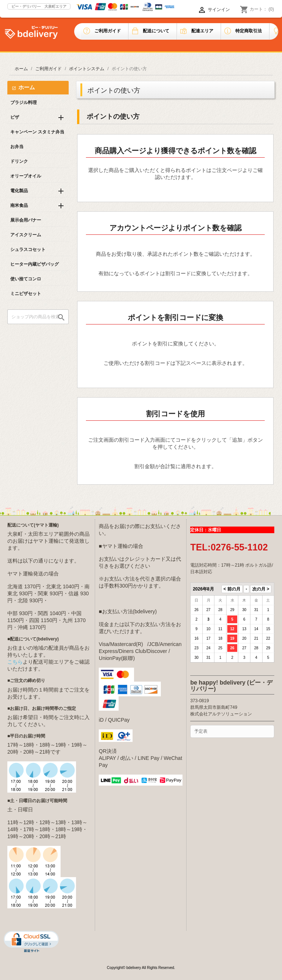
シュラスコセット (28, 250)
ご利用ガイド (108, 31)
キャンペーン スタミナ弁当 (37, 132)
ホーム (27, 87)
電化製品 (19, 191)
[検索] (38, 317)
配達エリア (202, 31)
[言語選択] (187, 10)
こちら (15, 662)
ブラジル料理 (23, 103)
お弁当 (17, 147)
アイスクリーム (26, 235)
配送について (156, 31)
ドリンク (19, 161)
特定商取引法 (249, 31)
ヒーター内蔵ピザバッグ (35, 264)
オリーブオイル (26, 176)
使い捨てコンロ (26, 279)
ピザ (15, 117)
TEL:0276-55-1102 (229, 547)
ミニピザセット (26, 294)
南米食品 (19, 205)
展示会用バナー (26, 220)
